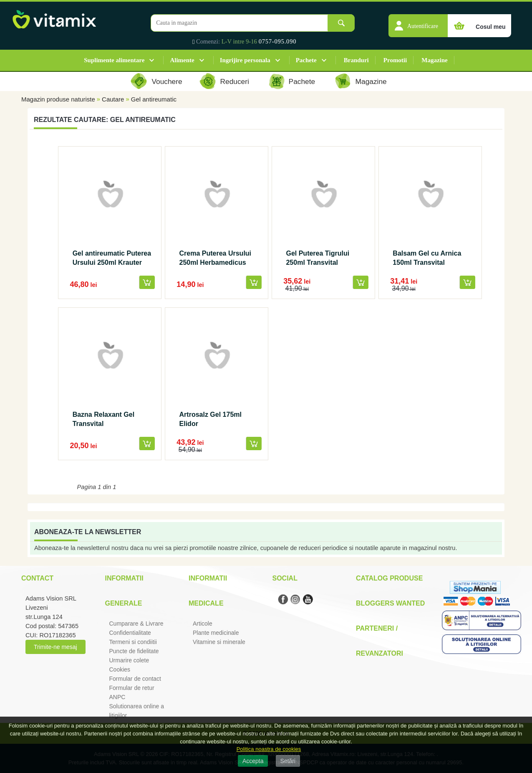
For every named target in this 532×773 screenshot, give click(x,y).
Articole (203, 623)
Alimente (182, 60)
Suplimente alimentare (114, 60)
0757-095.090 (278, 41)
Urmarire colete (129, 660)
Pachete (306, 60)
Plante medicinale (216, 633)
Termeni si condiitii (133, 642)
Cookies (120, 669)
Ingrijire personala (245, 60)
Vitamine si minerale (219, 642)
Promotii (395, 60)
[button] (418, 21)
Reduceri (235, 81)
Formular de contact (135, 679)
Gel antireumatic (154, 99)
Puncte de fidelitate (134, 651)
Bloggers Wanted (390, 603)
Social (285, 578)
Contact (37, 578)
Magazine (434, 60)
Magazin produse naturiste (58, 99)
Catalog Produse (389, 578)
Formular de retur (132, 688)
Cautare (113, 99)
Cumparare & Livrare (136, 623)
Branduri (356, 60)
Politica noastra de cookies (269, 749)
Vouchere (167, 81)
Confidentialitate (130, 633)
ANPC (117, 697)
